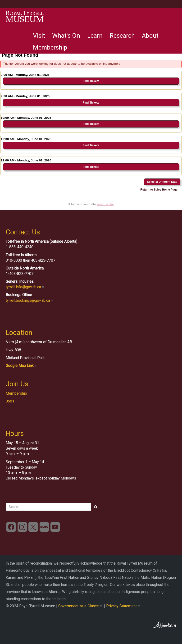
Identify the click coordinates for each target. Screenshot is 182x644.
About (150, 36)
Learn (95, 36)
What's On (66, 36)
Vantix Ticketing (105, 204)
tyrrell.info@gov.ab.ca (25, 287)
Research (122, 36)
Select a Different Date (162, 182)
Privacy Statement (124, 606)
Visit (39, 36)
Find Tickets (91, 81)
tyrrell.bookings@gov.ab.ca (30, 300)
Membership (50, 47)
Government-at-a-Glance (81, 606)
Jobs (10, 401)
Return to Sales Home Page (159, 190)
